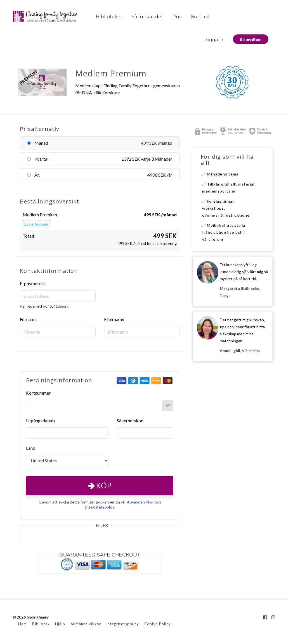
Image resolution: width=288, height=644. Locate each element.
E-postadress (33, 283)
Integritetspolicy (100, 507)
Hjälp (60, 624)
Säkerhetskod (130, 421)
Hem (23, 624)
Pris (177, 17)
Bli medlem (251, 39)
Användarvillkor (140, 502)
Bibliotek (41, 624)
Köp (100, 486)
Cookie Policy (158, 624)
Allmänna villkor (86, 624)
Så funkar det (147, 17)
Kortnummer (38, 393)
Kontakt (200, 17)
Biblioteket (109, 17)
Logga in (213, 40)
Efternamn (114, 319)
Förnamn (28, 319)
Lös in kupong (36, 224)
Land (31, 448)
